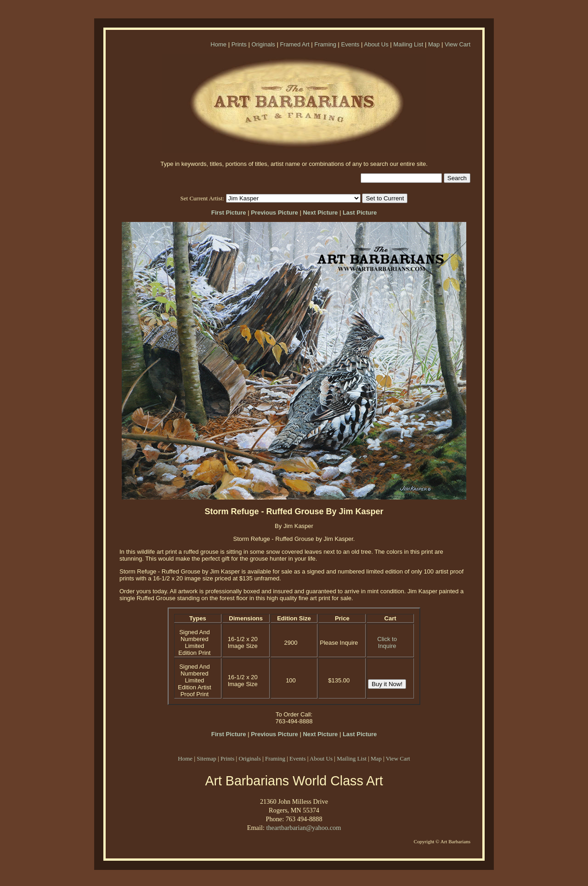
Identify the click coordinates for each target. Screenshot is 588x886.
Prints (239, 44)
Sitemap (206, 758)
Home (218, 44)
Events (351, 44)
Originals (263, 44)
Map (434, 44)
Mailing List (408, 44)
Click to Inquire (387, 642)
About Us (376, 44)
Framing (325, 44)
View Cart (458, 44)
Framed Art (294, 44)
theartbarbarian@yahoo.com (303, 828)
